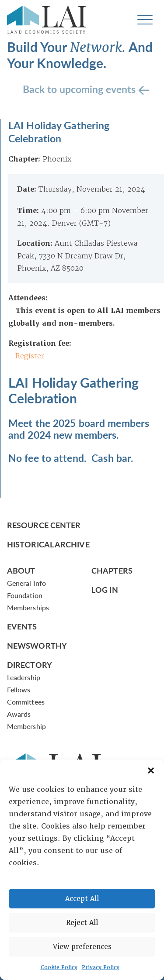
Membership (26, 726)
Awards (19, 714)
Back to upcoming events (80, 88)
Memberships (28, 607)
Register (30, 356)
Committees (26, 702)
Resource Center (44, 525)
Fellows (19, 689)
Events (22, 626)
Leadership (24, 677)
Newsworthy (37, 645)
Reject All (82, 923)
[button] (151, 770)
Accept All (82, 899)
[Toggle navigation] (145, 20)
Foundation (25, 595)
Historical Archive (48, 544)
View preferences (82, 947)
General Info (26, 583)
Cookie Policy (59, 967)
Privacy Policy (101, 967)
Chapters (112, 570)
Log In (105, 590)
